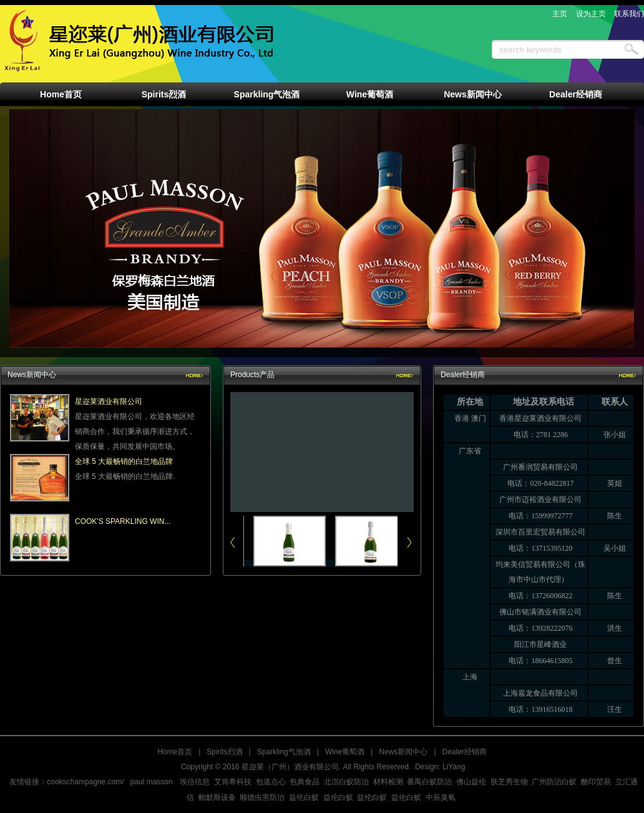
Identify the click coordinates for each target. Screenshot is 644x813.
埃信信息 (195, 782)
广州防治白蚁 (554, 782)
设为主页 (591, 14)
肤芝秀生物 (509, 782)
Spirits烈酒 (164, 94)
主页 (560, 14)
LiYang (454, 767)
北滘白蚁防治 (346, 782)
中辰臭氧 (441, 797)
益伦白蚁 (304, 797)
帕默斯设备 (217, 797)
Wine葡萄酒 (370, 94)
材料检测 (388, 782)
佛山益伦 (471, 782)
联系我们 (629, 14)
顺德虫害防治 (262, 797)
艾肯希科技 (233, 782)
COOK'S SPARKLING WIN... (123, 521)
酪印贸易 (596, 782)
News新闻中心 (473, 94)
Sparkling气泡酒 (267, 94)
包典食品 (305, 782)
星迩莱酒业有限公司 (109, 402)
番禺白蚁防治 (429, 782)
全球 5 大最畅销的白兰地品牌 (124, 461)
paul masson (152, 782)
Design (427, 767)
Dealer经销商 (576, 94)
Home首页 (61, 94)
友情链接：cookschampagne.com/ (66, 782)
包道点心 (271, 782)
